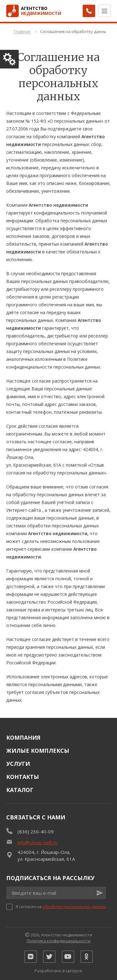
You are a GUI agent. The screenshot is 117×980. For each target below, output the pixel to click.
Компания (23, 737)
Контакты (23, 777)
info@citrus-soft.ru (37, 842)
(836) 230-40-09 (36, 832)
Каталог (20, 790)
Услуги (18, 764)
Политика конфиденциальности (58, 941)
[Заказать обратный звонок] (89, 11)
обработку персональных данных (74, 907)
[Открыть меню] (105, 11)
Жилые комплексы (38, 751)
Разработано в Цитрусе (58, 971)
